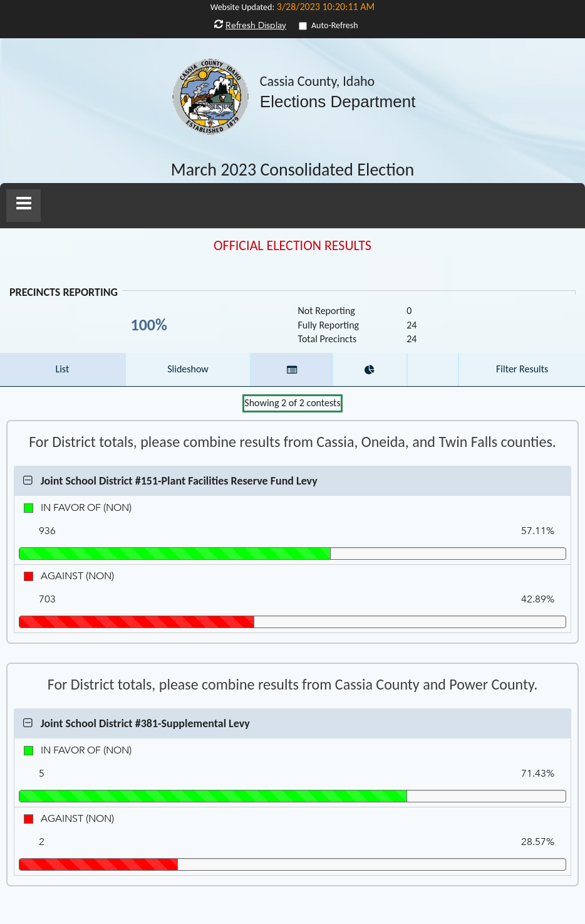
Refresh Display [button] (256, 25)
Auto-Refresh (335, 25)
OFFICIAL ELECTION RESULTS (292, 246)
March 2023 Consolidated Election (293, 170)
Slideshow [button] (188, 369)
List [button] (62, 369)
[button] (23, 206)
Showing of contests (292, 403)
